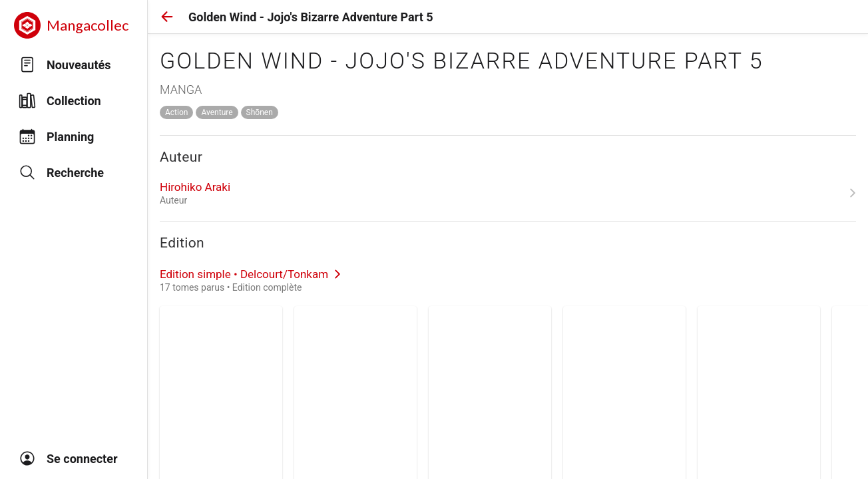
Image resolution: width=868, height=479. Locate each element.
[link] (508, 193)
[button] (167, 17)
